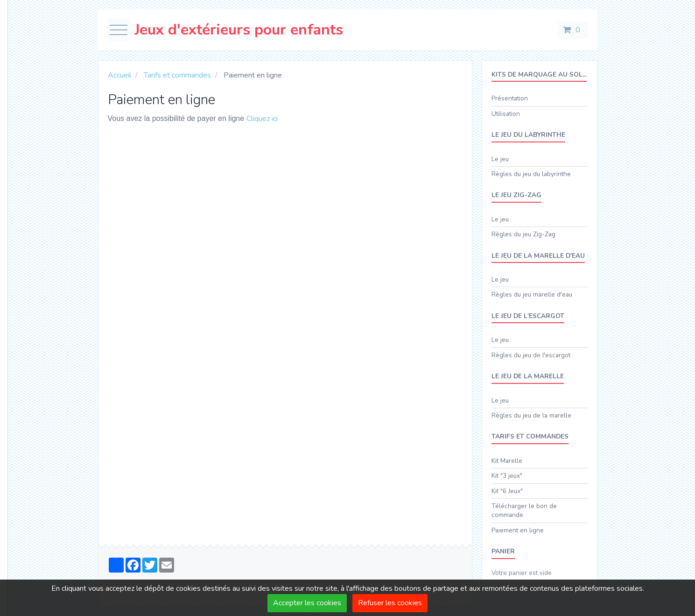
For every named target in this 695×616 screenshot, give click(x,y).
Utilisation (506, 114)
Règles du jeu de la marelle (531, 415)
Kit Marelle (507, 461)
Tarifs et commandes (177, 75)
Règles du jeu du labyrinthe (531, 174)
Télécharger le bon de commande (524, 510)
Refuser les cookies (390, 603)
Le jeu (500, 159)
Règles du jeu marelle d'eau (532, 294)
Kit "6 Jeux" (507, 491)
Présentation (510, 98)
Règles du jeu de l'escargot (531, 355)
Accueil (119, 75)
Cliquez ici (262, 119)
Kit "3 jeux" (507, 476)
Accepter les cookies (307, 603)
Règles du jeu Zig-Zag (523, 234)
